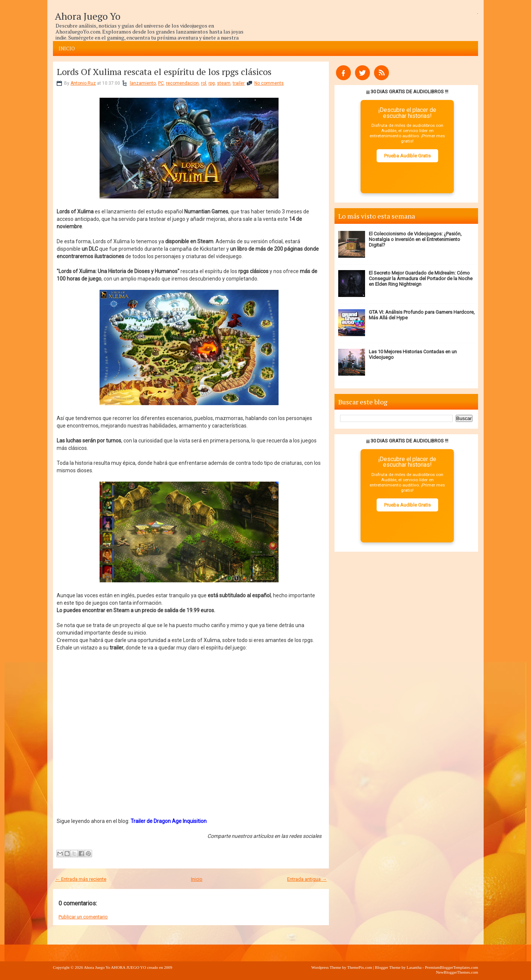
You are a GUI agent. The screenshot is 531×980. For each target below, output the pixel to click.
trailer (239, 83)
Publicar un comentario (83, 917)
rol (204, 83)
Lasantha (414, 967)
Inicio (67, 48)
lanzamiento (143, 83)
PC (161, 83)
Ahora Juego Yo (88, 16)
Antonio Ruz (83, 83)
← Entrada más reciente (81, 879)
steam (224, 83)
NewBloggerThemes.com (457, 972)
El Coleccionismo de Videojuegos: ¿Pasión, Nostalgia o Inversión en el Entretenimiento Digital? (415, 239)
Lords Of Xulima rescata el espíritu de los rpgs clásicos (164, 72)
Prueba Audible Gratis (407, 156)
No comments (269, 83)
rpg (212, 83)
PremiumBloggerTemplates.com (451, 967)
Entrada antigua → (307, 879)
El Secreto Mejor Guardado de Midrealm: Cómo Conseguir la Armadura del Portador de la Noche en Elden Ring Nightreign (421, 278)
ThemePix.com (360, 967)
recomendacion (182, 83)
